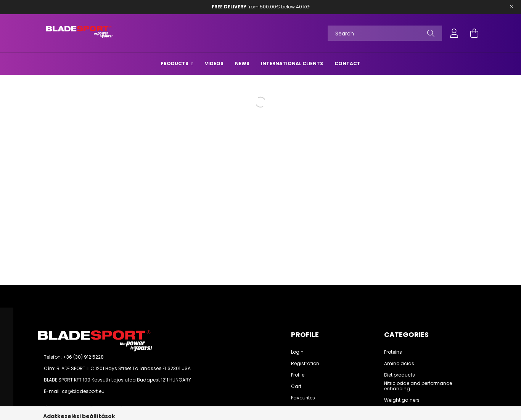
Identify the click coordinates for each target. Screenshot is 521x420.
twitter (76, 409)
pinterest (91, 409)
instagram (61, 409)
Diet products (400, 375)
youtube (106, 409)
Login (297, 352)
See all (392, 412)
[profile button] (454, 33)
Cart (296, 386)
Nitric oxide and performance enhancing (418, 386)
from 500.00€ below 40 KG (261, 7)
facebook (45, 409)
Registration (305, 364)
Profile (298, 375)
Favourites (303, 398)
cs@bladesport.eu (83, 391)
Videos (214, 63)
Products (175, 63)
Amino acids (399, 364)
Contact (347, 63)
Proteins (393, 352)
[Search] (385, 33)
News (242, 63)
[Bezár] (511, 7)
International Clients (292, 63)
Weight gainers (402, 400)
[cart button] (474, 33)
